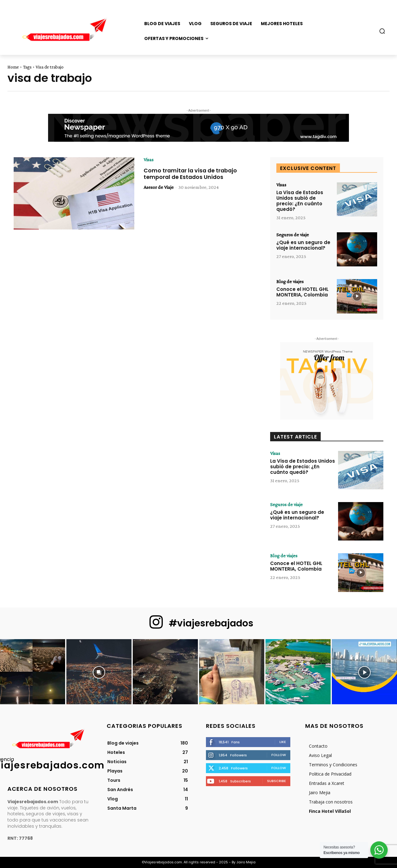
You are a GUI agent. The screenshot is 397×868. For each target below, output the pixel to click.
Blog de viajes (290, 282)
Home (13, 67)
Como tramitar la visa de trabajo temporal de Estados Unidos (191, 174)
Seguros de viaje (293, 235)
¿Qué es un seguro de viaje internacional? (303, 245)
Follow (279, 755)
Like (283, 742)
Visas (149, 160)
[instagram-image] (33, 672)
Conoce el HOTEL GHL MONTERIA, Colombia (302, 292)
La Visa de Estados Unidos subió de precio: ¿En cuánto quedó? (300, 201)
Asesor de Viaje (159, 187)
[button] (382, 31)
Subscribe (277, 781)
